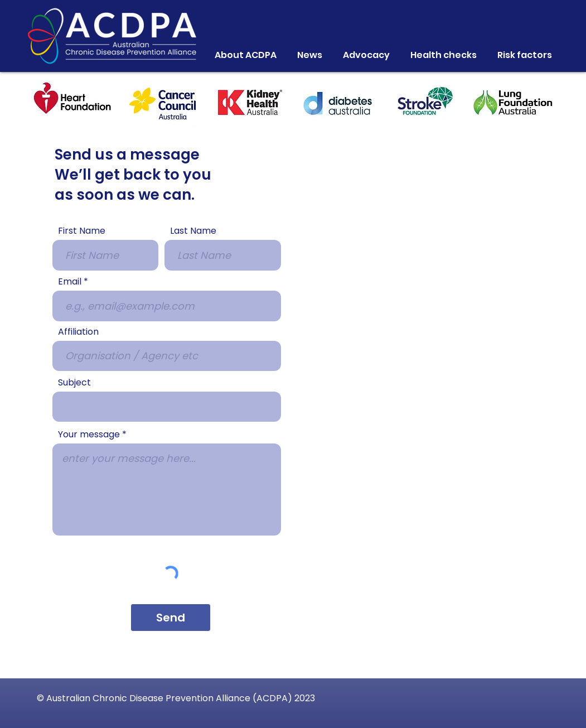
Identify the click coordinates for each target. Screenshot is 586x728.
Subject (74, 383)
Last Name (193, 231)
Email (70, 282)
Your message (89, 435)
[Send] (171, 618)
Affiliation (78, 332)
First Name (82, 231)
